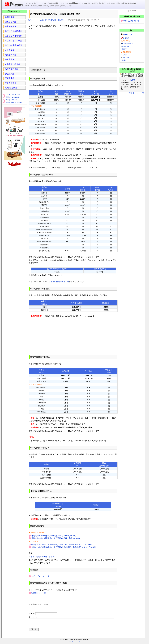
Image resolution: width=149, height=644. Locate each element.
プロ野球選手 (11, 83)
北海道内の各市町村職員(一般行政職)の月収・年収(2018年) (55, 538)
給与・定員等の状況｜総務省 (42, 557)
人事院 (124, 55)
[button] (73, 70)
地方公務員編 (11, 26)
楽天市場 (126, 38)
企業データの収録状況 (13, 97)
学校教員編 (10, 74)
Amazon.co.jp (127, 35)
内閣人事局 (126, 57)
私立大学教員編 (12, 69)
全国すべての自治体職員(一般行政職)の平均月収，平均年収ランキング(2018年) (64, 547)
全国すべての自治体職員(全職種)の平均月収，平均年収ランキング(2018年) (62, 545)
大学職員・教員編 (13, 64)
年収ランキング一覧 (13, 41)
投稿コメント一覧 (39, 593)
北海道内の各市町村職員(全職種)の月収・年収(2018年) (54, 536)
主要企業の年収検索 (13, 36)
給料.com (31, 20)
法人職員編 (10, 59)
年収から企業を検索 (13, 45)
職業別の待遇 (11, 55)
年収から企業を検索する (131, 21)
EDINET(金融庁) (128, 44)
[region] (73, 48)
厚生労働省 (126, 46)
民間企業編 (10, 17)
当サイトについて (12, 100)
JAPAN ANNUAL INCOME (14, 102)
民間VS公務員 (11, 88)
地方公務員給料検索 (13, 31)
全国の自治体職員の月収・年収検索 (52, 20)
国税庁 (124, 49)
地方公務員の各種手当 (60, 282)
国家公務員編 (11, 22)
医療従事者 (10, 78)
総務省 (124, 60)
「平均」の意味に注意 (13, 95)
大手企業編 (10, 50)
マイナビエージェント (40, 576)
